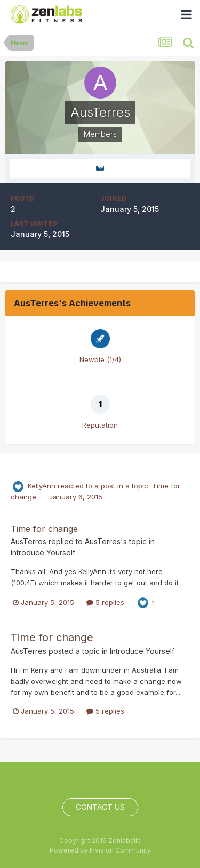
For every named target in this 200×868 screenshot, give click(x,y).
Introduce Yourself (43, 552)
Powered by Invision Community (100, 850)
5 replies (105, 602)
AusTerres (29, 541)
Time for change (44, 529)
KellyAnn (42, 486)
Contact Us (100, 807)
